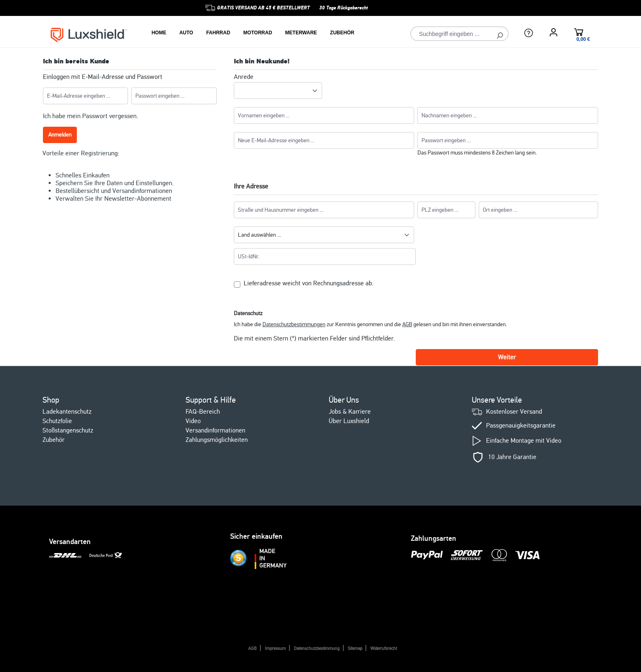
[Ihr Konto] (554, 32)
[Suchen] (500, 34)
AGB (407, 324)
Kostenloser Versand (514, 412)
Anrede (244, 77)
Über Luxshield (349, 421)
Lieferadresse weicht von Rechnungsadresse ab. (309, 283)
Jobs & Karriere (350, 412)
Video (193, 421)
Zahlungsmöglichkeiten (217, 440)
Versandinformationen (215, 430)
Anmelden (60, 135)
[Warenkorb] (579, 33)
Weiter (507, 357)
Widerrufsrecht (384, 648)
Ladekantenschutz (67, 412)
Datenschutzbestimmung (317, 648)
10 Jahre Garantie (512, 457)
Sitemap (355, 648)
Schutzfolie (57, 421)
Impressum (275, 648)
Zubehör (54, 440)
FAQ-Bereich (203, 412)
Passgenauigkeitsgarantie (521, 426)
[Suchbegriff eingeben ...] (451, 34)
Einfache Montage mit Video (524, 441)
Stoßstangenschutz (68, 430)
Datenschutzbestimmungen (294, 324)
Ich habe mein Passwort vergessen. (91, 116)
